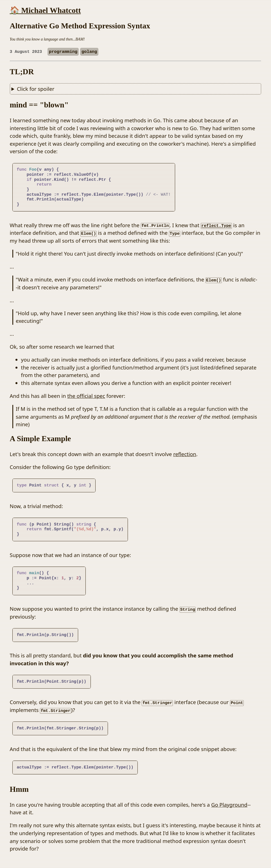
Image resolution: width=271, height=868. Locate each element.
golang (89, 52)
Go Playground (229, 805)
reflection (185, 454)
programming (63, 52)
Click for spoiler (36, 89)
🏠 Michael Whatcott (45, 10)
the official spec (86, 396)
